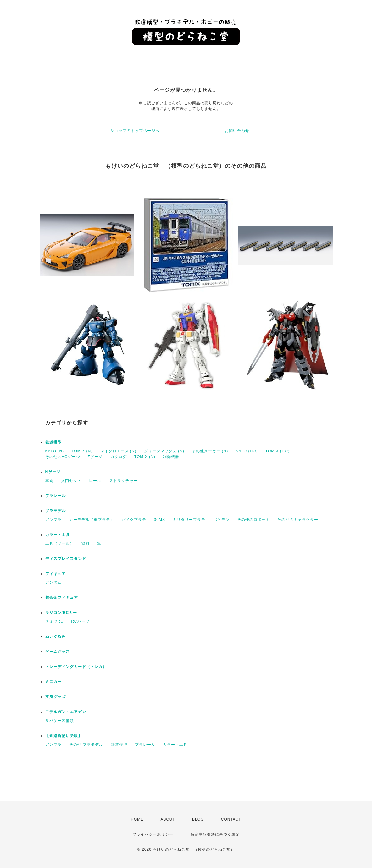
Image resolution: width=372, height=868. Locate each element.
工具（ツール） (60, 543)
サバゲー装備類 (60, 721)
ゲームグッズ (58, 652)
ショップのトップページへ (135, 131)
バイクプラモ (134, 520)
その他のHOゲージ (63, 457)
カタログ (119, 457)
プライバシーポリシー (153, 834)
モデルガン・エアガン (66, 712)
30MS (160, 520)
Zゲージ (95, 457)
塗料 (86, 543)
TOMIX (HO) (278, 451)
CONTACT (231, 819)
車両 (49, 481)
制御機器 (171, 457)
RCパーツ (80, 621)
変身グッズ (56, 697)
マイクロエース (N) (118, 451)
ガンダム (53, 582)
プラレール (56, 496)
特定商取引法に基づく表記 (215, 834)
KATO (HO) (247, 451)
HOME (137, 819)
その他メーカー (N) (210, 451)
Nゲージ (53, 472)
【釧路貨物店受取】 (64, 736)
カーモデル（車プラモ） (92, 520)
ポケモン (221, 520)
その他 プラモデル (86, 745)
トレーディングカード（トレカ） (76, 667)
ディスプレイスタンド (66, 559)
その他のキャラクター (298, 520)
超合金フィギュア (62, 598)
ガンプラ (53, 520)
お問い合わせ (237, 131)
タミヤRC (54, 621)
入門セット (71, 481)
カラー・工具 (58, 535)
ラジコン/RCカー (61, 613)
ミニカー (53, 682)
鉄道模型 (53, 442)
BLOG (198, 819)
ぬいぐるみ (56, 636)
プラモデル (56, 511)
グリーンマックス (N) (164, 451)
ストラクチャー (123, 481)
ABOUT (168, 819)
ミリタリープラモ (189, 520)
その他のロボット (253, 520)
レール (95, 481)
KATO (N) (55, 451)
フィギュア (56, 574)
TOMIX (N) (82, 451)
